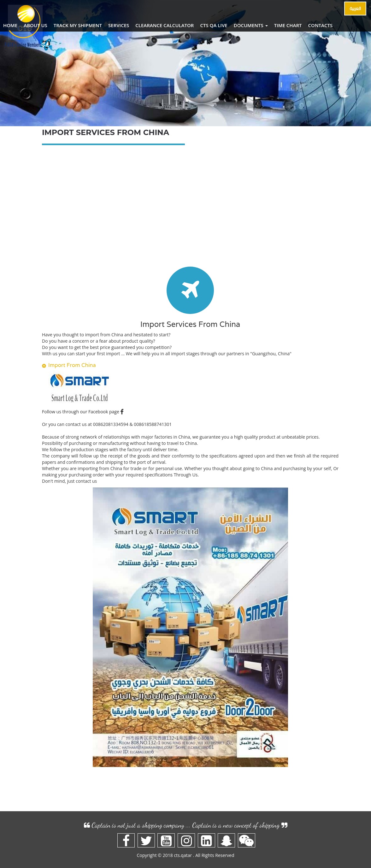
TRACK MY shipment (78, 25)
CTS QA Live (214, 25)
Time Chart (288, 25)
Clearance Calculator (165, 25)
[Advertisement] (190, 210)
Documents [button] (251, 25)
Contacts (321, 25)
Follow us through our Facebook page (83, 412)
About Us (35, 25)
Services (119, 25)
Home (10, 25)
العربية (355, 9)
